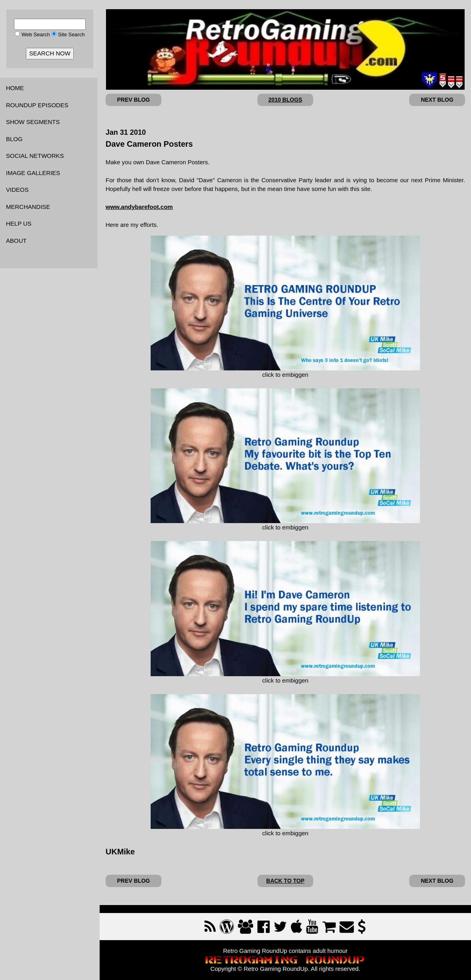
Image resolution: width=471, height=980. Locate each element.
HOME (15, 88)
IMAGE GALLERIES (33, 173)
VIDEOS (17, 190)
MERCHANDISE (28, 207)
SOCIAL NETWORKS (35, 156)
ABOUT (16, 241)
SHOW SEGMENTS (33, 122)
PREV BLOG (133, 100)
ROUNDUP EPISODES (37, 105)
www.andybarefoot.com (139, 207)
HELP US (19, 223)
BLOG (14, 139)
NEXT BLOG (437, 100)
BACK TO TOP (285, 881)
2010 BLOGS (286, 100)
